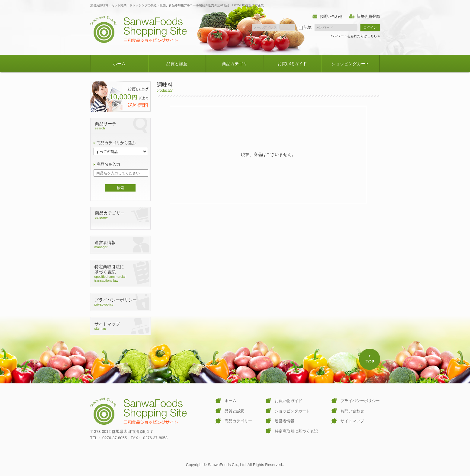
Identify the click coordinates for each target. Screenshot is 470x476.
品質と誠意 (177, 64)
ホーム (119, 64)
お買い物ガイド (292, 64)
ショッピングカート (350, 64)
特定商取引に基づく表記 (296, 431)
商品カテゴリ (235, 64)
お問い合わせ (331, 16)
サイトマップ (352, 421)
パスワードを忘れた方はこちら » (355, 36)
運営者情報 (285, 421)
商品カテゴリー (238, 421)
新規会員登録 (368, 16)
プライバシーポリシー (360, 401)
